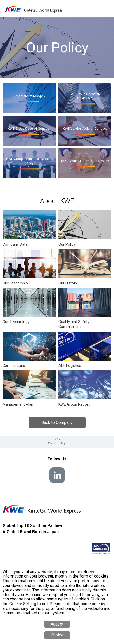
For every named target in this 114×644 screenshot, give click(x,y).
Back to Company (57, 422)
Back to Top (57, 443)
